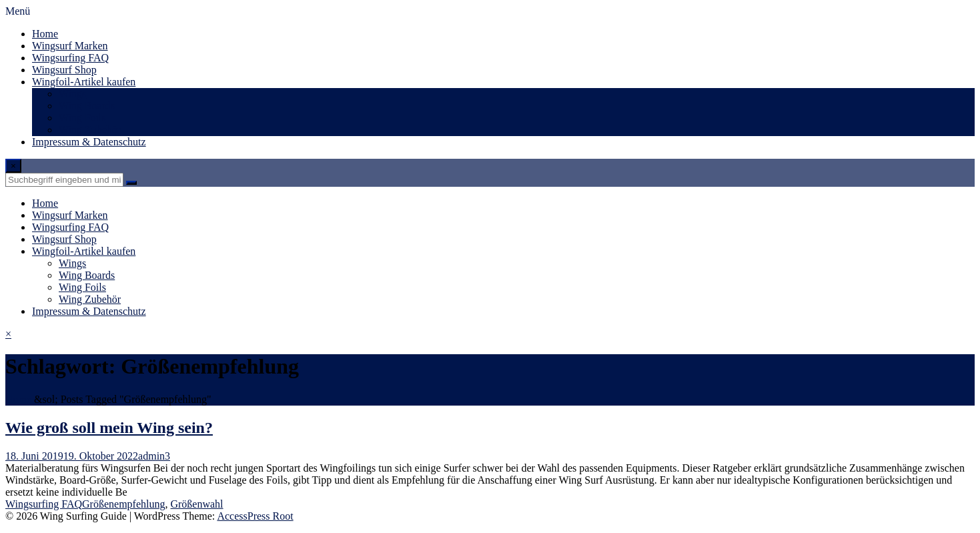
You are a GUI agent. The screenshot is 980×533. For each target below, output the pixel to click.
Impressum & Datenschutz (89, 142)
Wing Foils (82, 118)
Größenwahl (196, 504)
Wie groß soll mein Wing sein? (109, 428)
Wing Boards (87, 106)
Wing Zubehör (90, 130)
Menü (18, 11)
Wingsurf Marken (70, 46)
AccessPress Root (255, 516)
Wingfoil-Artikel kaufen (84, 82)
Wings (72, 94)
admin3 (154, 456)
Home (45, 34)
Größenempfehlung (123, 504)
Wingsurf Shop (64, 70)
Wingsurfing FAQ (70, 58)
